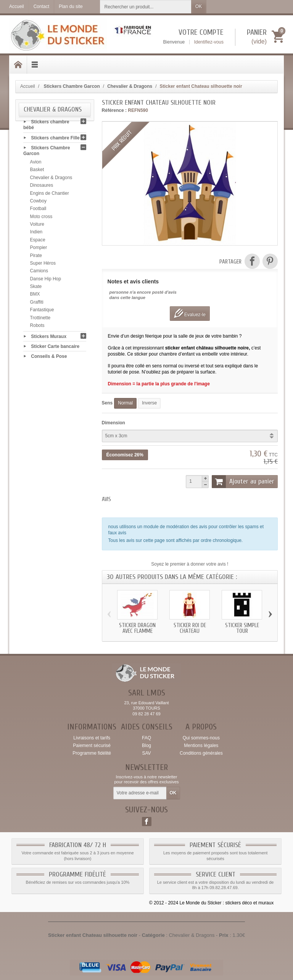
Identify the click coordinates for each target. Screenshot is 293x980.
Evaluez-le (190, 313)
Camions (39, 273)
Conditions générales (201, 753)
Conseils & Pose (49, 359)
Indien (36, 234)
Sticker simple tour (242, 628)
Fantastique (42, 312)
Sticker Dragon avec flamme (137, 628)
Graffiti (37, 305)
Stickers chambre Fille (55, 140)
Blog (146, 746)
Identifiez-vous (209, 42)
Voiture (37, 227)
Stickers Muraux (49, 339)
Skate (36, 289)
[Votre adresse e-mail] (140, 793)
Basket (37, 172)
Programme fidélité (92, 753)
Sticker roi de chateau (190, 628)
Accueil (28, 86)
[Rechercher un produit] (146, 7)
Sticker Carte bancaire (55, 349)
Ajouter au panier (243, 482)
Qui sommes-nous (201, 738)
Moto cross (41, 219)
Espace (38, 243)
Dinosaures (42, 188)
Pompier (39, 250)
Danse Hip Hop (46, 281)
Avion (36, 165)
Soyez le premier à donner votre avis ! (190, 564)
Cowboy (38, 204)
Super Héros (43, 266)
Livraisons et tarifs (92, 738)
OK (199, 6)
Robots (37, 328)
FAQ (146, 738)
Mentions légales (201, 746)
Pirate (36, 258)
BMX (35, 297)
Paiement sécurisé (92, 746)
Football (38, 211)
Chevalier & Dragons (51, 180)
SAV (146, 753)
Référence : (114, 110)
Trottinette (40, 320)
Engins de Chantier (50, 196)
